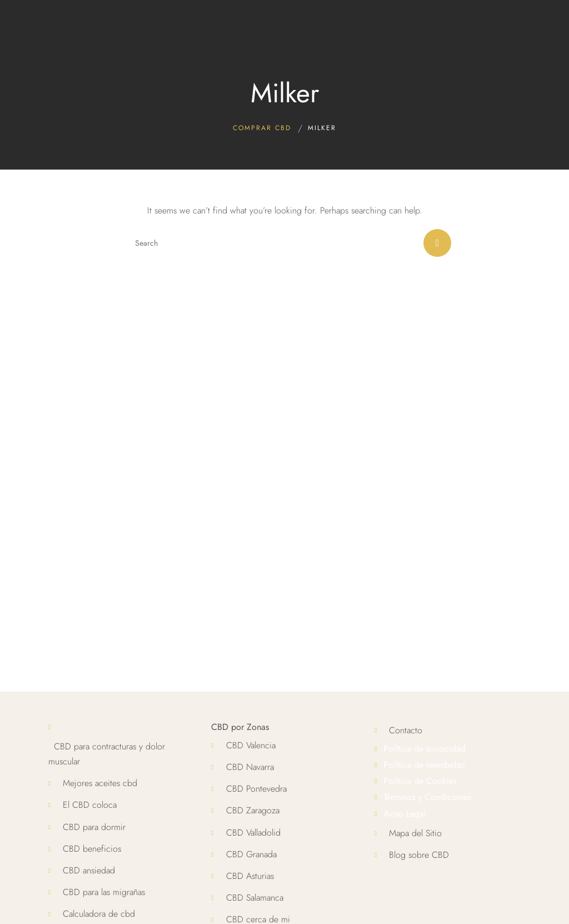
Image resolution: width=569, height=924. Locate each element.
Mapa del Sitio (415, 833)
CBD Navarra (250, 767)
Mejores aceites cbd (100, 783)
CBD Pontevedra (256, 789)
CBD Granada (251, 854)
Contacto (406, 730)
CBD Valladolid (253, 833)
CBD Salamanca (255, 898)
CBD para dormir (94, 827)
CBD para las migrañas (104, 892)
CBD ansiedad (89, 870)
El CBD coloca (90, 805)
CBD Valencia (251, 745)
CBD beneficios (92, 849)
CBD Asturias (250, 876)
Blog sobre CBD (419, 855)
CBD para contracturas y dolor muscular (107, 754)
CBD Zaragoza (253, 810)
